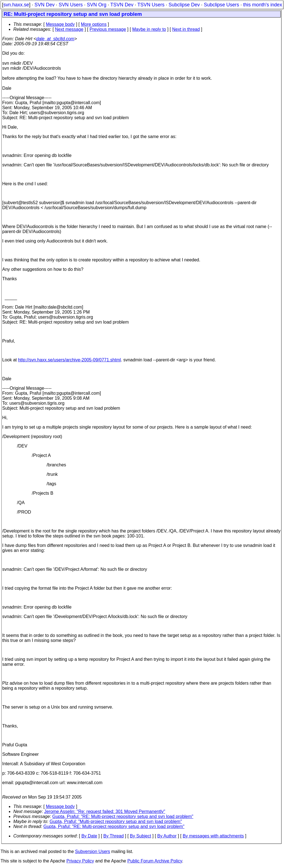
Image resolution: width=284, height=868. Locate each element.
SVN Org (97, 5)
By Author (167, 836)
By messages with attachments (213, 836)
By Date (89, 836)
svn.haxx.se (16, 5)
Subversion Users (93, 851)
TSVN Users (151, 5)
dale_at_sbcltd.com (55, 39)
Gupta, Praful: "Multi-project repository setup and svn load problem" (116, 821)
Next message (69, 29)
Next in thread (186, 29)
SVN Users (71, 5)
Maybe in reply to (149, 29)
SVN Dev (44, 5)
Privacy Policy (80, 861)
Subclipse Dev (184, 5)
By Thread (114, 836)
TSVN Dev (122, 5)
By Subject (140, 836)
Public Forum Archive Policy (155, 861)
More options (94, 24)
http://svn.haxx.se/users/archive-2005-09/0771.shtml (69, 360)
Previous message (108, 29)
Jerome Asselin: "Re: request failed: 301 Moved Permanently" (105, 811)
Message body (60, 24)
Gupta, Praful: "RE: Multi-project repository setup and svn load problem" (123, 816)
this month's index (263, 5)
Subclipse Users (221, 5)
